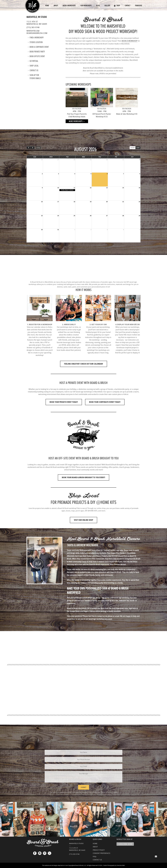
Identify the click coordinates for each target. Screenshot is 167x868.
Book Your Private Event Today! (64, 402)
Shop (117, 5)
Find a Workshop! (36, 38)
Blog (98, 5)
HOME (95, 843)
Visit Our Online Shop (83, 520)
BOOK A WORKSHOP (130, 41)
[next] (32, 148)
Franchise (139, 5)
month (133, 148)
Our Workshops (86, 5)
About (56, 5)
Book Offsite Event (36, 56)
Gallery (107, 5)
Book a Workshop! (69, 5)
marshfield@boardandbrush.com (37, 32)
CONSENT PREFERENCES (101, 853)
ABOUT (95, 847)
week (138, 148)
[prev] (29, 148)
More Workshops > (77, 121)
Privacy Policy (92, 792)
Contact (128, 5)
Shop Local (33, 66)
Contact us (33, 70)
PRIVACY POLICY (99, 850)
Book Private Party (36, 52)
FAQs (95, 856)
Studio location (35, 42)
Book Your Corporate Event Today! (105, 402)
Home (47, 5)
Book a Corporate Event (38, 47)
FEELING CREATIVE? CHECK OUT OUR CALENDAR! (84, 364)
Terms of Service (107, 792)
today (38, 148)
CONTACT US (97, 860)
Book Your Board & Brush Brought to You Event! (83, 477)
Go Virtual (33, 61)
